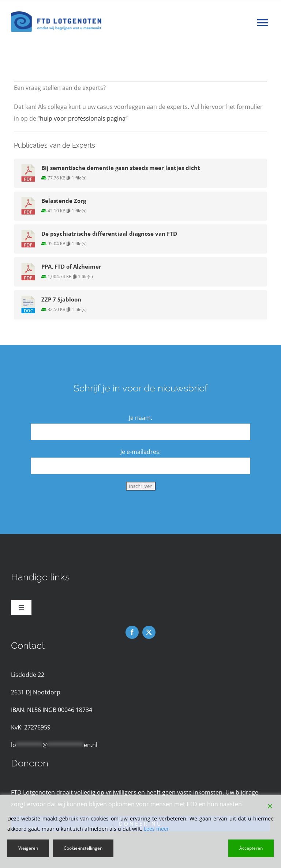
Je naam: (140, 418)
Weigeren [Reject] (28, 848)
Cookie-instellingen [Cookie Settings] (83, 848)
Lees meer (156, 829)
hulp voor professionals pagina (83, 118)
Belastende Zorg (64, 201)
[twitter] (149, 632)
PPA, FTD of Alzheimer (71, 266)
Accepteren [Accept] (251, 848)
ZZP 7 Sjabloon (61, 299)
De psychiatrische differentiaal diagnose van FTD (109, 234)
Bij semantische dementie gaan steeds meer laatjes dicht (121, 168)
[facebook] (132, 632)
